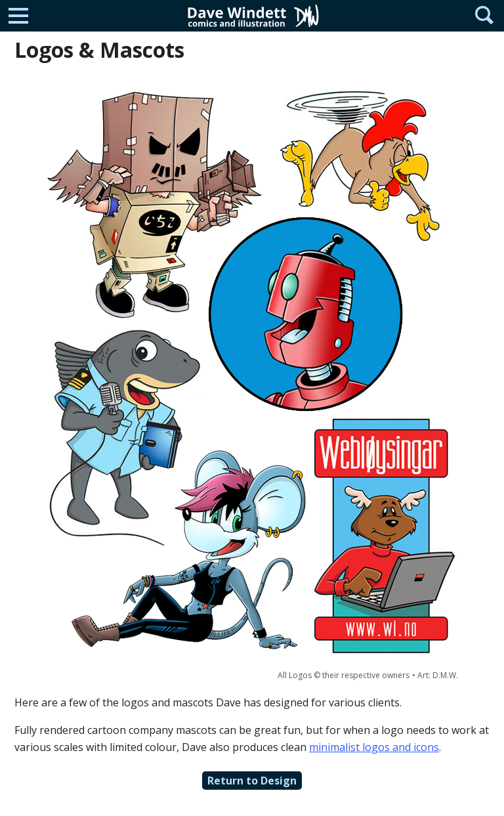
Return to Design (252, 781)
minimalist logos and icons (374, 747)
